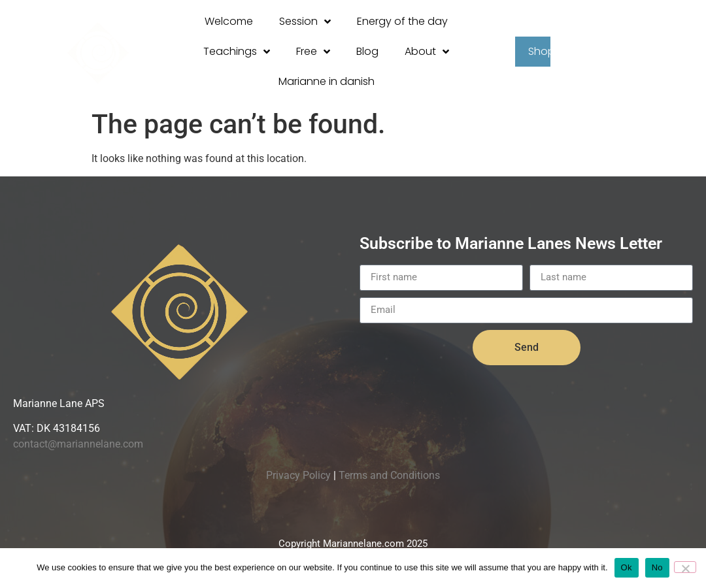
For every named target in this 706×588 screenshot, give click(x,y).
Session (305, 22)
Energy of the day (402, 21)
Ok (627, 567)
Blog (367, 51)
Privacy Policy (298, 475)
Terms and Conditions (389, 475)
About (427, 52)
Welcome (229, 21)
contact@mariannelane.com (78, 444)
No (657, 567)
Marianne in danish (327, 81)
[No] (685, 567)
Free (313, 52)
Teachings (237, 52)
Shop (548, 52)
